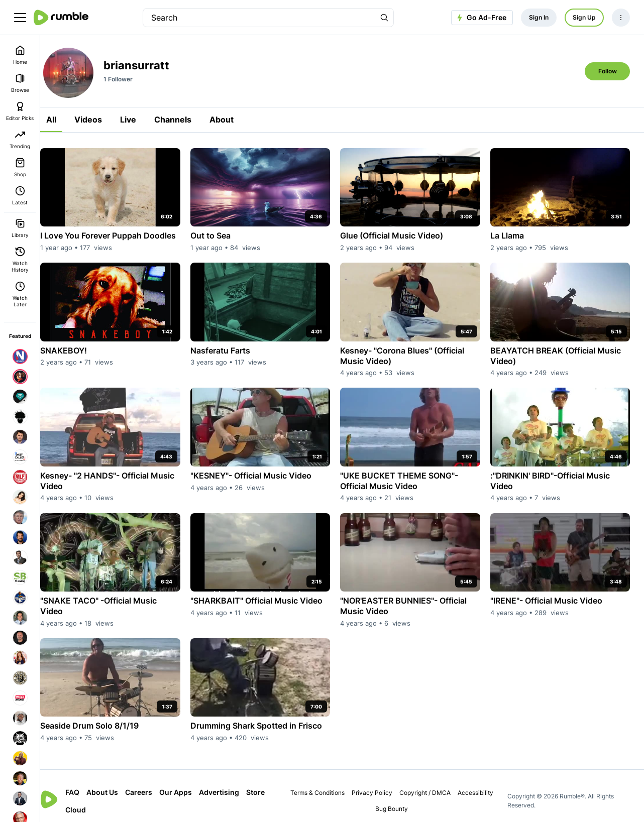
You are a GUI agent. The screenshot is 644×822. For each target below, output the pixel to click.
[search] (259, 18)
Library (20, 228)
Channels (187, 120)
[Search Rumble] (384, 18)
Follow (608, 71)
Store (89, 800)
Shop (20, 167)
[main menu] (20, 18)
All (65, 120)
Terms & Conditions (324, 783)
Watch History (20, 260)
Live (142, 120)
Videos (102, 120)
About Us (116, 782)
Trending (20, 139)
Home (20, 55)
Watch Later (20, 294)
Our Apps (190, 782)
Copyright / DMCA (431, 783)
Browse (20, 83)
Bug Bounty (398, 799)
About (236, 120)
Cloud (115, 800)
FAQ (86, 782)
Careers (153, 782)
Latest (20, 196)
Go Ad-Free (480, 18)
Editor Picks (20, 111)
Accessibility (481, 783)
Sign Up (584, 17)
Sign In (539, 17)
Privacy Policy (378, 783)
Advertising (233, 782)
